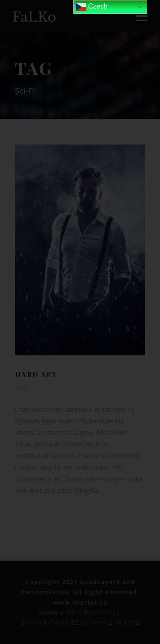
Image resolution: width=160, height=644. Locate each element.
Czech (92, 7)
